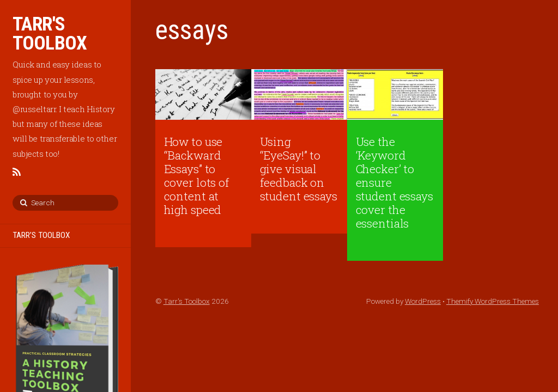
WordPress (423, 301)
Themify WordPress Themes (493, 301)
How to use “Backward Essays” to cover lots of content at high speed (197, 176)
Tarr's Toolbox (187, 301)
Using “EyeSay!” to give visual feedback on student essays (299, 169)
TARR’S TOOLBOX (41, 235)
